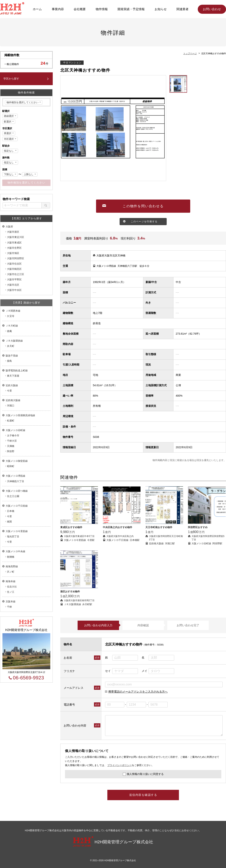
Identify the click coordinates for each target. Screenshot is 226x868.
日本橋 (11, 511)
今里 (9, 391)
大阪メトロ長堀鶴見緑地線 (20, 415)
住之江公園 (13, 496)
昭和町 (11, 466)
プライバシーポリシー (120, 765)
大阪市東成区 (14, 243)
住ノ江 (11, 592)
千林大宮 (12, 441)
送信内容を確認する (143, 795)
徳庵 (9, 331)
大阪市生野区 (14, 248)
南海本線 (11, 581)
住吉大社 (12, 587)
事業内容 (58, 9)
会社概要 (80, 9)
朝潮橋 (11, 557)
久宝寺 (11, 316)
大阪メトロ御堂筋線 (17, 461)
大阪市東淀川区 (16, 237)
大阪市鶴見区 (14, 269)
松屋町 (11, 421)
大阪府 (9, 227)
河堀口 (11, 406)
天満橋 (11, 446)
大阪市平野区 (14, 280)
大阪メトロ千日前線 (17, 506)
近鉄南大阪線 (13, 400)
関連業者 (182, 9)
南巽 (9, 522)
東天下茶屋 (13, 376)
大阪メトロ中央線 (15, 551)
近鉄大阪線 (12, 385)
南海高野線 (12, 566)
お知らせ (161, 9)
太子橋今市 (13, 436)
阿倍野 (11, 451)
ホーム (37, 9)
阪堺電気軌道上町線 (17, 371)
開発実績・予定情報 (131, 9)
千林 (9, 607)
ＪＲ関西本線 (13, 311)
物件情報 (102, 9)
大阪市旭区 (13, 253)
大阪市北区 (13, 285)
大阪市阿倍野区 (16, 258)
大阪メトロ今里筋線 (17, 531)
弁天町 (11, 346)
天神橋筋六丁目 (16, 481)
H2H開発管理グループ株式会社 (113, 842)
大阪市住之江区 (16, 274)
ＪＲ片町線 (12, 326)
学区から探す (11, 79)
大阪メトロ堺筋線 (15, 476)
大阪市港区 (13, 232)
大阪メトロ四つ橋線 (17, 491)
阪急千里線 (12, 356)
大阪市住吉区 (14, 264)
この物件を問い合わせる (143, 206)
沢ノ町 (11, 572)
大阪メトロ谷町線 (15, 430)
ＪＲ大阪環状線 (14, 341)
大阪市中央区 (14, 290)
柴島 (9, 361)
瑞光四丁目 (13, 536)
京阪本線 (11, 601)
